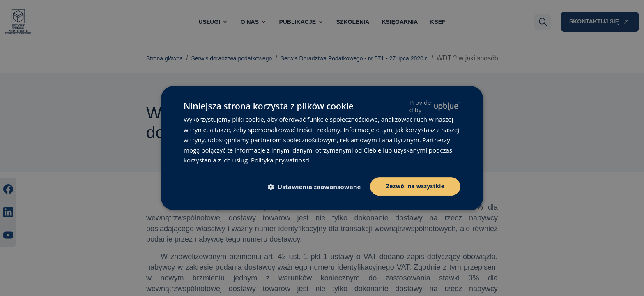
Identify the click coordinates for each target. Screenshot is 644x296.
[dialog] (322, 148)
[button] (315, 187)
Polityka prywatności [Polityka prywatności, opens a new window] (280, 160)
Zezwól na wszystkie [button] (414, 186)
